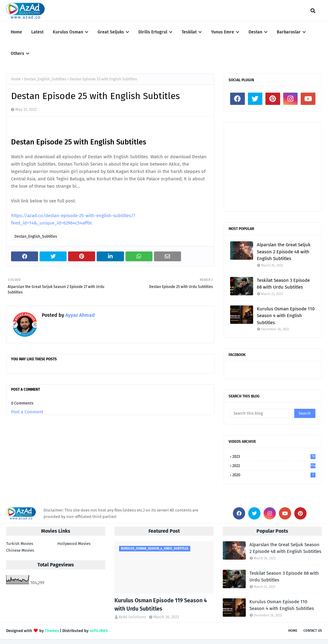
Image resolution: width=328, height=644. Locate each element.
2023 (274, 456)
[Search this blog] (262, 413)
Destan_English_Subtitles (45, 79)
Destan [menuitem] (255, 32)
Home (16, 79)
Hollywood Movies (74, 544)
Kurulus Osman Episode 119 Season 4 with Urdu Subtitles (161, 605)
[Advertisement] (273, 167)
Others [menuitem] (17, 54)
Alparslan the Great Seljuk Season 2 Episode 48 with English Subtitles (284, 252)
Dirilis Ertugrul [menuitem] (153, 32)
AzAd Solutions (132, 617)
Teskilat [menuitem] (189, 32)
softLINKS (99, 631)
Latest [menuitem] (37, 32)
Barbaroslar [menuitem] (289, 32)
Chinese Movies (20, 550)
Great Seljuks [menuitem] (111, 32)
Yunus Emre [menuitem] (223, 32)
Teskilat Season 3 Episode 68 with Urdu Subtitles (283, 284)
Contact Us (313, 631)
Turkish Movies (20, 544)
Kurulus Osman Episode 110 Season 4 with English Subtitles (286, 316)
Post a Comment (27, 412)
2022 (274, 466)
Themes (52, 631)
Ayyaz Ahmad (79, 315)
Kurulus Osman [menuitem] (68, 32)
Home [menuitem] (16, 32)
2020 (274, 475)
